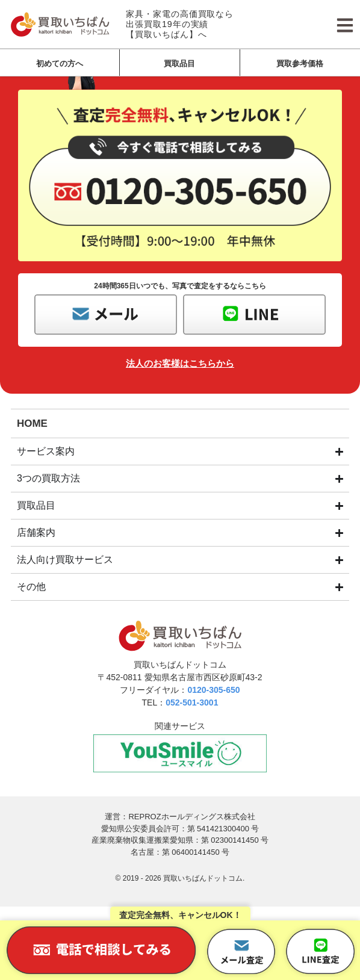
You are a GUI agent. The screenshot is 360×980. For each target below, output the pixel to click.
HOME (32, 423)
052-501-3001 (192, 702)
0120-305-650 (213, 690)
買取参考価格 (300, 64)
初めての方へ (60, 64)
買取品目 (179, 64)
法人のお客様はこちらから (180, 363)
